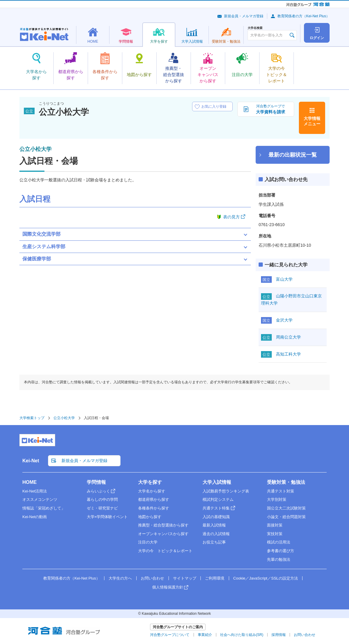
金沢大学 (284, 320)
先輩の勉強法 (279, 559)
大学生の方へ (120, 578)
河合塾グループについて (170, 635)
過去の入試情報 (216, 534)
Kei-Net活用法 (35, 491)
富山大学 (284, 279)
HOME (30, 482)
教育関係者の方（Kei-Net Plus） (304, 16)
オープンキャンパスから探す (163, 534)
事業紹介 (205, 635)
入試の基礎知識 (216, 517)
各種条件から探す (154, 508)
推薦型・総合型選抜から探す (163, 525)
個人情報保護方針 (168, 587)
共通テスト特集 (216, 508)
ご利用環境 (215, 578)
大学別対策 (277, 499)
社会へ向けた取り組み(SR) (242, 635)
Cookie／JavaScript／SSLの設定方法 (266, 578)
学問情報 (96, 482)
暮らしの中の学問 (102, 499)
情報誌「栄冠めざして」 (44, 508)
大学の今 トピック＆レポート (165, 551)
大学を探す (150, 482)
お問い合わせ (152, 578)
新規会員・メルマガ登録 (244, 16)
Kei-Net (31, 461)
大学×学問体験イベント (107, 517)
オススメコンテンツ (40, 499)
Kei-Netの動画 (35, 517)
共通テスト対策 (281, 491)
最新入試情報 (214, 525)
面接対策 (275, 525)
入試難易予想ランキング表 (226, 491)
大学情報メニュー (312, 121)
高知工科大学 (288, 354)
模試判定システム (218, 499)
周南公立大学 (288, 337)
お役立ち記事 (214, 542)
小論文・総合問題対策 (286, 517)
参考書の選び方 (281, 551)
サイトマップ (185, 578)
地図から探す (150, 517)
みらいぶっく (98, 491)
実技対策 (275, 534)
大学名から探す (152, 491)
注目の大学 (148, 542)
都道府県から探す (154, 499)
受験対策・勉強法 (286, 482)
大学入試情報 (217, 482)
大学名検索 (255, 28)
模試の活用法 (279, 542)
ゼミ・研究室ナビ (102, 508)
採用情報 (279, 635)
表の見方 (231, 217)
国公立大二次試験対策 (286, 508)
